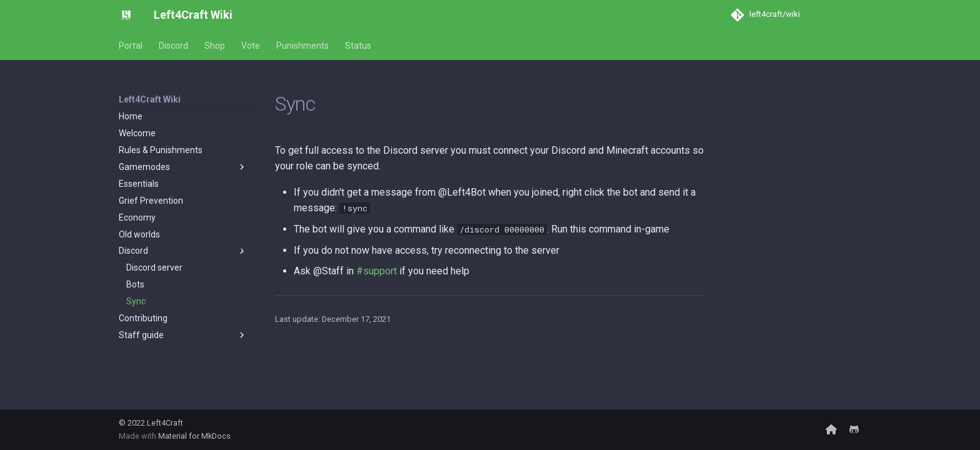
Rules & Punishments (161, 150)
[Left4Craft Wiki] (126, 15)
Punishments (302, 46)
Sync (136, 301)
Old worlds (139, 234)
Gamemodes (183, 167)
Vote (251, 46)
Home (131, 116)
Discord (173, 46)
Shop (215, 46)
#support (377, 271)
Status (358, 46)
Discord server (154, 267)
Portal (131, 46)
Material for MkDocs (194, 436)
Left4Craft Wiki (150, 99)
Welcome (137, 133)
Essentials (139, 184)
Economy (137, 217)
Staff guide (183, 335)
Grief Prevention (151, 201)
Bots (135, 284)
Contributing (143, 318)
